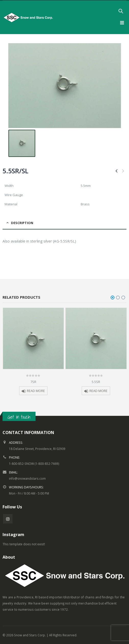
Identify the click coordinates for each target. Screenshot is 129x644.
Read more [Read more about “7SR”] (36, 391)
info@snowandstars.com (27, 478)
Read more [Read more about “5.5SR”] (98, 391)
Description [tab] (22, 223)
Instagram (8, 519)
